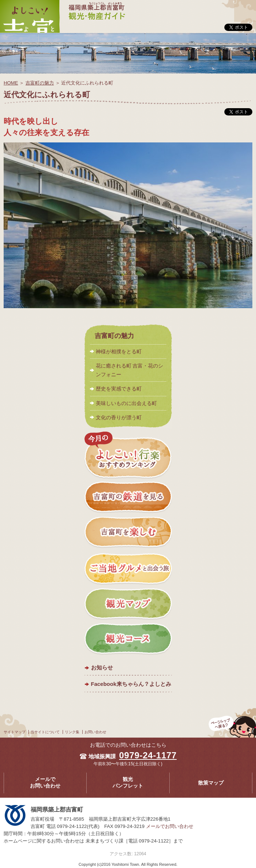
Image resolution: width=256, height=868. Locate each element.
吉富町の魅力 (40, 83)
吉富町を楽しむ (128, 533)
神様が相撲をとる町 (119, 351)
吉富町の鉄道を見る (128, 498)
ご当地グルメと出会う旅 (128, 569)
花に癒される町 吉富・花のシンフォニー (130, 370)
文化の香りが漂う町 (119, 417)
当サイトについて (45, 732)
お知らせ (102, 667)
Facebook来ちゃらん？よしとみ (131, 684)
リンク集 (72, 732)
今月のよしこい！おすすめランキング (128, 455)
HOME (11, 83)
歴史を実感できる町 (119, 389)
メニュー (245, 5)
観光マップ (128, 604)
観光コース (128, 639)
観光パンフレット (128, 783)
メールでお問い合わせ (45, 783)
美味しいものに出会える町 (126, 403)
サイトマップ (15, 732)
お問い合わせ (95, 732)
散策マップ (211, 783)
